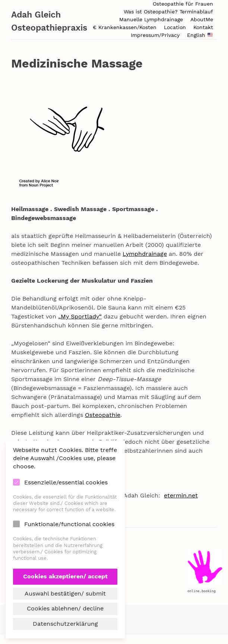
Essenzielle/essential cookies (66, 482)
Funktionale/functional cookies (69, 524)
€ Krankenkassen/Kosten (125, 27)
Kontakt (203, 27)
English (200, 35)
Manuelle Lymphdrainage (151, 19)
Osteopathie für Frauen (183, 4)
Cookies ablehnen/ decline (65, 608)
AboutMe (202, 19)
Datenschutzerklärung (65, 624)
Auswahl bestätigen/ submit (65, 593)
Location (175, 27)
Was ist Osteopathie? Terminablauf (168, 12)
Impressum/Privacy (155, 35)
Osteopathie (103, 415)
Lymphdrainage (145, 254)
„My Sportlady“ (80, 316)
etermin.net (181, 495)
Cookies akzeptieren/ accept (65, 576)
